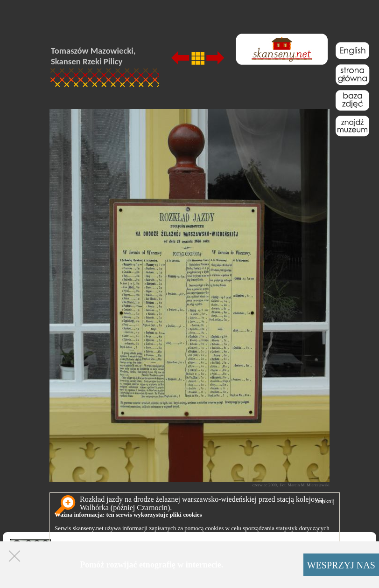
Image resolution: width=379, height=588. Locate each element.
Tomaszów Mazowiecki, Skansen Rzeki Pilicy (93, 56)
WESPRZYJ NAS (341, 565)
